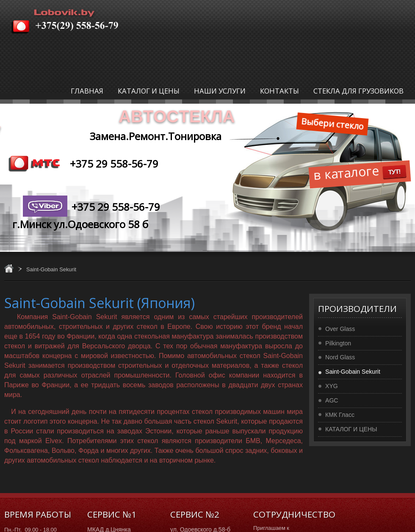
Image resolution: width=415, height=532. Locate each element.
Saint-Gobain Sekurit (353, 372)
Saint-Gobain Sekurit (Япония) (100, 303)
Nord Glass (340, 357)
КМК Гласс (340, 415)
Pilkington (338, 343)
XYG (332, 386)
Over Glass (340, 329)
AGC (332, 400)
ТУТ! (394, 172)
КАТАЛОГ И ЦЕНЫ (351, 429)
